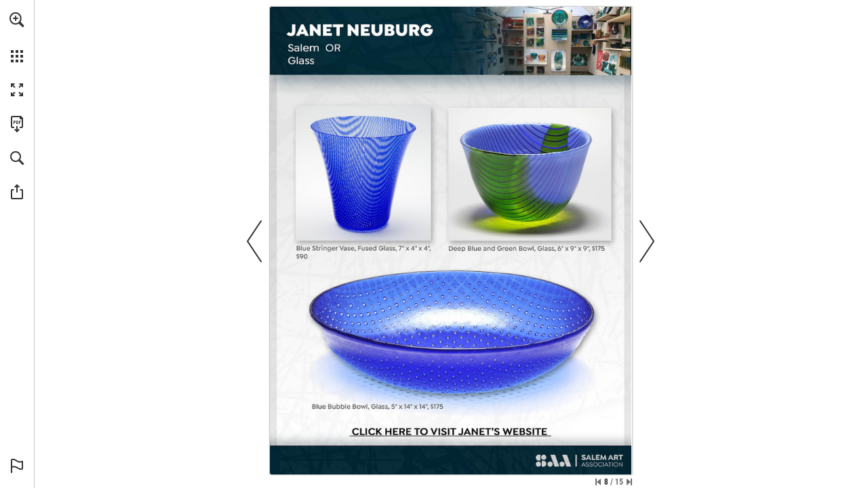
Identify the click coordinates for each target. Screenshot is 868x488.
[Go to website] (450, 432)
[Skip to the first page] (598, 482)
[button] (17, 20)
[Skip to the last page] (629, 482)
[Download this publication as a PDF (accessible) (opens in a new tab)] (17, 124)
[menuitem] (17, 37)
